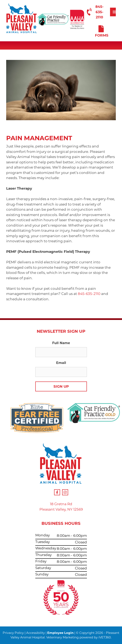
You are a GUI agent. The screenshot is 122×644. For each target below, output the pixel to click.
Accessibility (36, 633)
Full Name (61, 343)
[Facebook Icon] (57, 492)
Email (61, 363)
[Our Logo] (22, 19)
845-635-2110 (95, 12)
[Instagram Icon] (65, 492)
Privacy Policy (13, 633)
